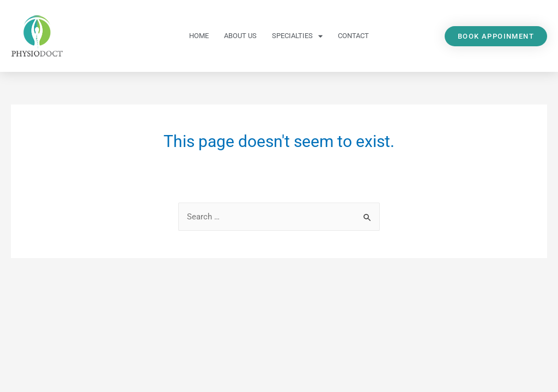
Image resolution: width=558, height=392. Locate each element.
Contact (353, 36)
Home (199, 36)
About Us (240, 36)
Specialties (297, 36)
